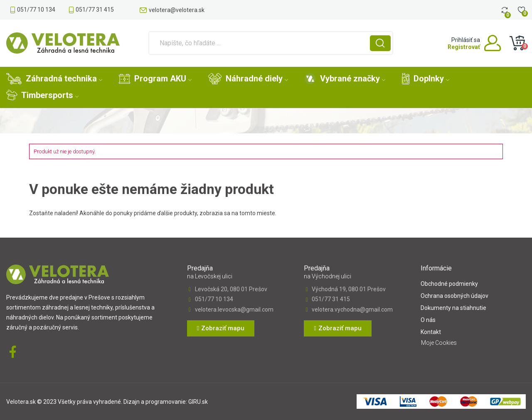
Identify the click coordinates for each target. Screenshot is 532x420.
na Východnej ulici (328, 276)
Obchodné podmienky (449, 284)
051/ (36, 10)
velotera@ (177, 10)
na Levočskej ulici (210, 276)
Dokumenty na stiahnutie (453, 308)
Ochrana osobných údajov (454, 296)
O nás (428, 320)
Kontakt (431, 332)
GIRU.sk (198, 402)
